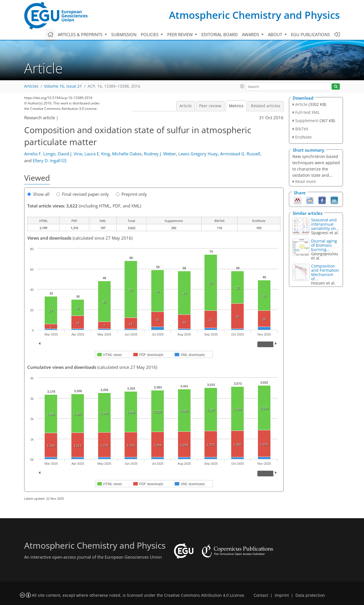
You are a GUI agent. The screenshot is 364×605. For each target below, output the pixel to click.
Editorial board (220, 34)
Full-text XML (307, 112)
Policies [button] (150, 34)
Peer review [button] (181, 34)
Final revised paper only (83, 194)
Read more (306, 181)
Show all (38, 194)
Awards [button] (251, 34)
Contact (261, 595)
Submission (124, 34)
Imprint (282, 595)
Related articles (266, 106)
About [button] (276, 34)
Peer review (210, 106)
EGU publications (310, 34)
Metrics (236, 106)
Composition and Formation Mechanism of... (325, 272)
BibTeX (302, 129)
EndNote (303, 137)
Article (186, 106)
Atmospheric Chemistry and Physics (254, 15)
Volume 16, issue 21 (63, 86)
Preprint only (131, 194)
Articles (31, 86)
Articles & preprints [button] (81, 34)
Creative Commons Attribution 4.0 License (204, 595)
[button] (242, 86)
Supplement (307, 121)
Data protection (310, 595)
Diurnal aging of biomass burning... (324, 245)
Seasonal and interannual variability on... (325, 224)
